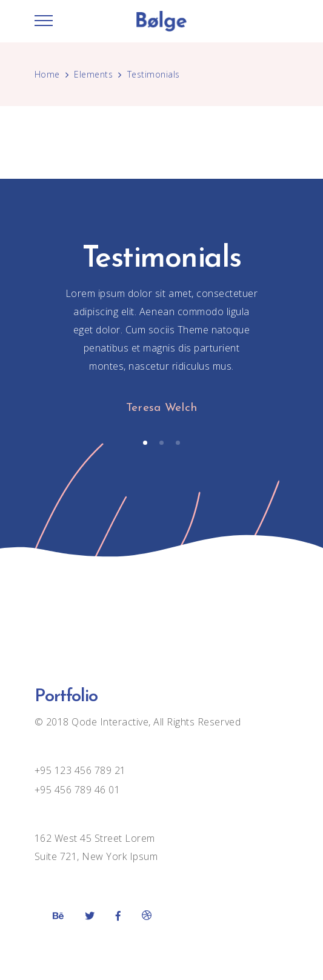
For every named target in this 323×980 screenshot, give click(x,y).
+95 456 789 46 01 (78, 790)
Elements (93, 74)
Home (47, 74)
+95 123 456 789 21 (80, 770)
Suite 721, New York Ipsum (96, 856)
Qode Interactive (109, 722)
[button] (145, 442)
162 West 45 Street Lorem (95, 838)
